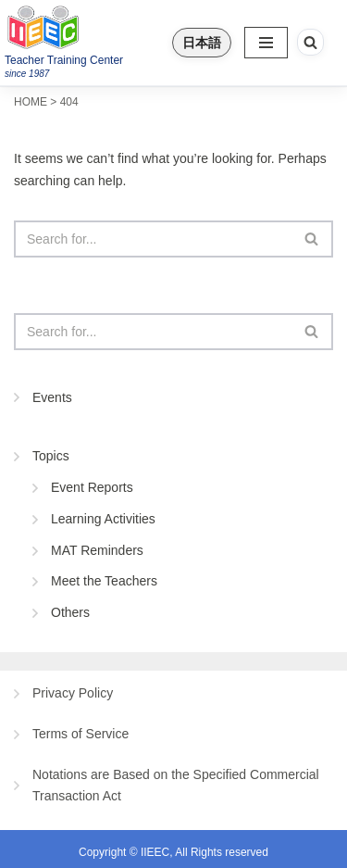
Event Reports (92, 487)
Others (70, 612)
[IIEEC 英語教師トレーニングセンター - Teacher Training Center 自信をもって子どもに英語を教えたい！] (80, 27)
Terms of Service (81, 734)
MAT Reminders (97, 550)
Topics (51, 456)
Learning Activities (103, 519)
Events (52, 397)
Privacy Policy (73, 693)
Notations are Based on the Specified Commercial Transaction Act (176, 786)
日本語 (202, 43)
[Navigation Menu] (266, 43)
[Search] (310, 42)
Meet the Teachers (104, 581)
